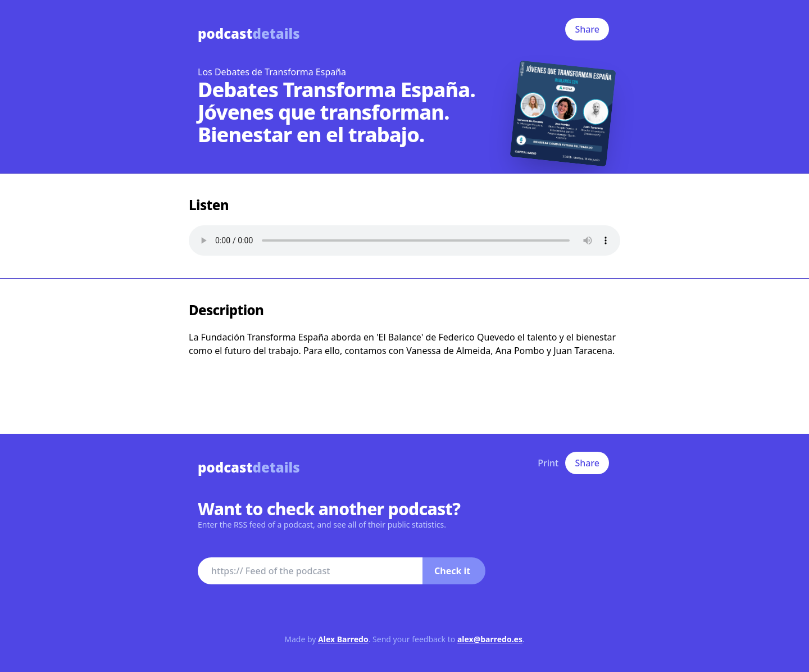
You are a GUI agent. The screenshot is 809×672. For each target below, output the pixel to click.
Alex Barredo (343, 639)
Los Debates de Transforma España (272, 72)
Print (548, 463)
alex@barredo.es (490, 639)
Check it (452, 571)
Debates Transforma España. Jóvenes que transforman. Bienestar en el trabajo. (337, 112)
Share (587, 29)
